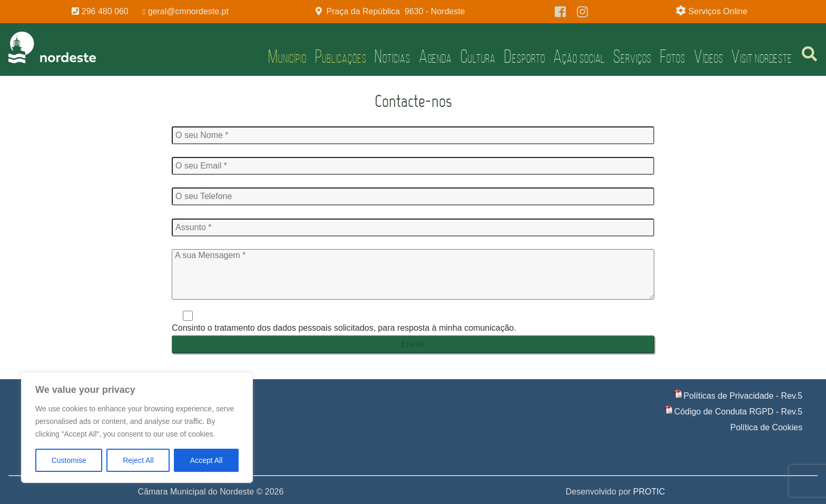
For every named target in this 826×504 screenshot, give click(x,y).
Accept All (206, 460)
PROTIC (649, 492)
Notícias (392, 56)
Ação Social (579, 56)
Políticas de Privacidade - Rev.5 (743, 396)
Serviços (632, 56)
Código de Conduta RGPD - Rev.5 (738, 412)
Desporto (524, 56)
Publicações (341, 56)
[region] (137, 428)
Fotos (673, 56)
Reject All (138, 460)
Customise (69, 460)
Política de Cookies (766, 427)
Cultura (478, 56)
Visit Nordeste (762, 56)
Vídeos (708, 56)
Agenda (435, 56)
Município (287, 56)
